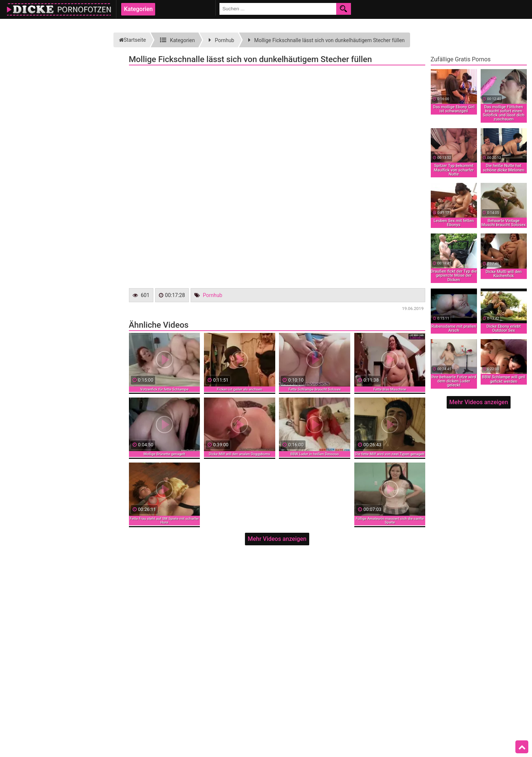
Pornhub (213, 295)
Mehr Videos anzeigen (277, 539)
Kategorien (138, 9)
